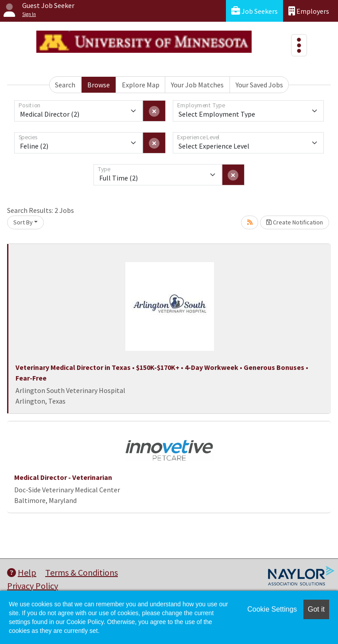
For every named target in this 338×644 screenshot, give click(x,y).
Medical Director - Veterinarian (63, 477)
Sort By (23, 222)
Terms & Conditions (82, 572)
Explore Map (141, 85)
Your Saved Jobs (259, 85)
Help (22, 572)
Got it (316, 609)
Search (65, 85)
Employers (309, 11)
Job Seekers (254, 11)
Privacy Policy (33, 586)
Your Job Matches (197, 85)
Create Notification (295, 222)
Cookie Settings (272, 609)
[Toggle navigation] (299, 45)
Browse (99, 85)
